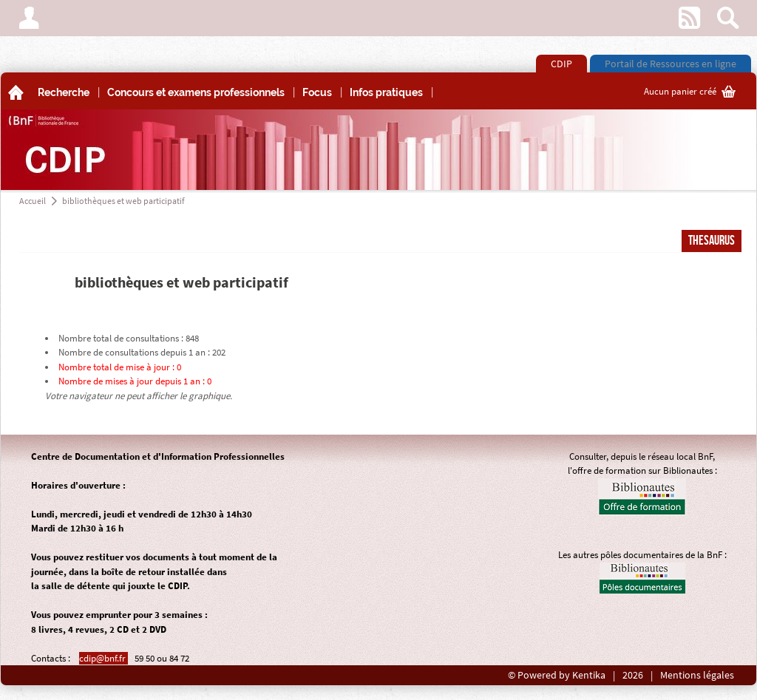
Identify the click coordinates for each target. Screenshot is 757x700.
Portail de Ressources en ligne (671, 64)
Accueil (33, 201)
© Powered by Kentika (557, 675)
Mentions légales (697, 675)
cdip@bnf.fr (103, 658)
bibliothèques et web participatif (123, 201)
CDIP (561, 64)
